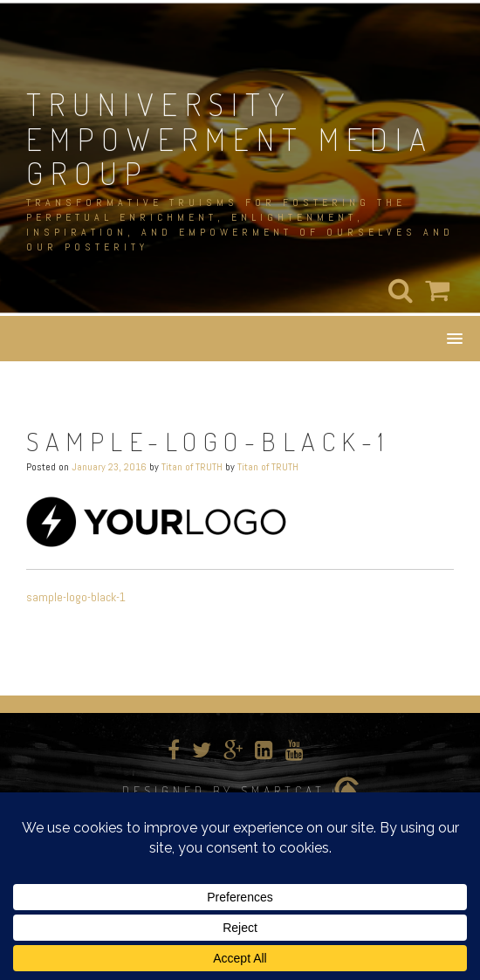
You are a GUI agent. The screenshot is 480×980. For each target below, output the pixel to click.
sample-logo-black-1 (76, 597)
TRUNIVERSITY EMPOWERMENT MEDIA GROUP (230, 138)
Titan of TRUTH (192, 467)
